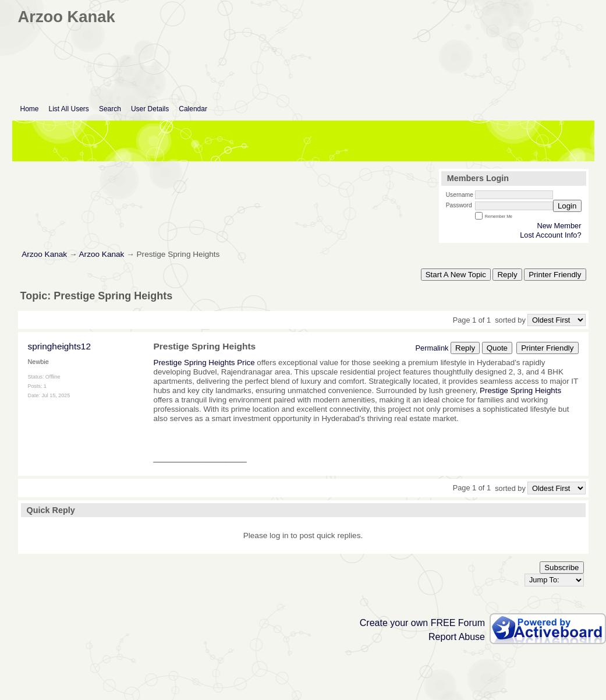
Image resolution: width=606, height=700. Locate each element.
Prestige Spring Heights (519, 390)
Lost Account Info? (550, 235)
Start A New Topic (456, 275)
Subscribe (561, 568)
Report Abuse (457, 637)
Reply (507, 275)
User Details (150, 109)
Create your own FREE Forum (422, 623)
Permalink (432, 348)
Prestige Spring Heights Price (205, 363)
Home (30, 109)
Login (567, 206)
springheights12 (59, 346)
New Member (559, 226)
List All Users (69, 109)
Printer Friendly (555, 275)
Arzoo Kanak (44, 254)
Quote (497, 348)
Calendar (193, 109)
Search (110, 109)
